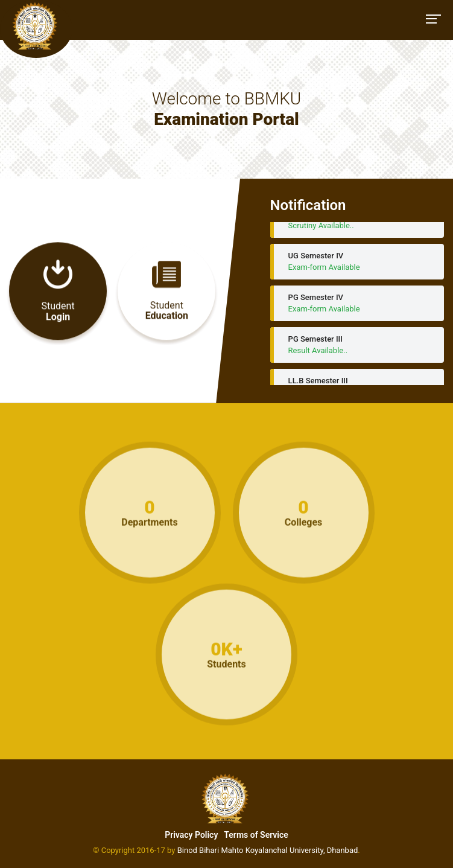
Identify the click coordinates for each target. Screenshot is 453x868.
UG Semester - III (357, 223)
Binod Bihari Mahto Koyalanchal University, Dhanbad (268, 850)
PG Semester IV (357, 306)
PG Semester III (357, 348)
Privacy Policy (191, 835)
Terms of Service (256, 835)
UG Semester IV (357, 265)
